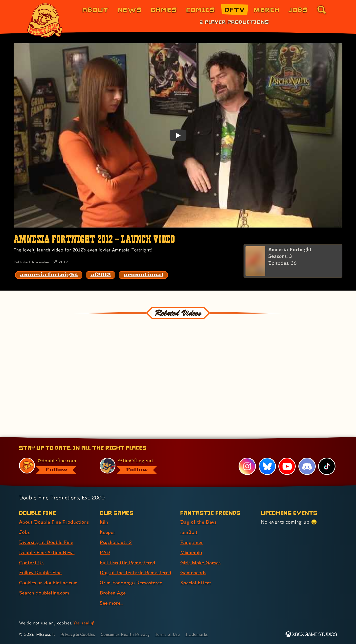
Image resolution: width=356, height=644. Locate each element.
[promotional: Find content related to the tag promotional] (143, 275)
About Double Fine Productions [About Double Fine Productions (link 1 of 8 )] (55, 522)
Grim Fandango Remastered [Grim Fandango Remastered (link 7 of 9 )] (132, 583)
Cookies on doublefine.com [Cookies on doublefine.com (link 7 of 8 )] (49, 583)
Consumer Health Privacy (127, 634)
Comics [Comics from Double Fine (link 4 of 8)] (201, 10)
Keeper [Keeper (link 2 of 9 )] (108, 532)
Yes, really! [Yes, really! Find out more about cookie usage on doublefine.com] (84, 623)
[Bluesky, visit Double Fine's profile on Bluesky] (267, 466)
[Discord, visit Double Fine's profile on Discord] (307, 466)
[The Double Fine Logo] (45, 20)
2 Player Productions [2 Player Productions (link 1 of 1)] (234, 22)
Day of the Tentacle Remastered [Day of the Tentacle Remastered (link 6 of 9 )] (137, 573)
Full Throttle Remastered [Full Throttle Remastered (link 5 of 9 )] (128, 563)
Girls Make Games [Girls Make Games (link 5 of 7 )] (201, 563)
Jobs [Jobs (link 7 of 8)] (298, 10)
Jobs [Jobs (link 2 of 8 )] (25, 532)
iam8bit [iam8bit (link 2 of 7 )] (189, 532)
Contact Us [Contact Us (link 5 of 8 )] (32, 563)
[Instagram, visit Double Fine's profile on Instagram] (247, 466)
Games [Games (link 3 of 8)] (164, 10)
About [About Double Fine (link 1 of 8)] (96, 10)
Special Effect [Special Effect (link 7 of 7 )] (196, 583)
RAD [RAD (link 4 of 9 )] (105, 552)
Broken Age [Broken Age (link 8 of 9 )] (113, 593)
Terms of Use (170, 634)
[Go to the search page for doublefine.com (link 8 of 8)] (322, 10)
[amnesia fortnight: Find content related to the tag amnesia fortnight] (49, 275)
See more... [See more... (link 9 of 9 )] (112, 603)
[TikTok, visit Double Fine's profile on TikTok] (327, 466)
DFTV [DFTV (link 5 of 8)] (235, 10)
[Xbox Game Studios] (311, 634)
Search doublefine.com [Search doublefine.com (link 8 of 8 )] (45, 593)
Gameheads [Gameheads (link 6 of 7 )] (194, 573)
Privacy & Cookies (78, 634)
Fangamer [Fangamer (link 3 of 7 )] (192, 542)
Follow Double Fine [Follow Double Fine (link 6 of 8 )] (41, 573)
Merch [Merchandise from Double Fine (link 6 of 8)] (267, 10)
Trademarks (199, 634)
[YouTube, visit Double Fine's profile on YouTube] (287, 466)
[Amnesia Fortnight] (293, 261)
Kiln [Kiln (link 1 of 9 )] (104, 522)
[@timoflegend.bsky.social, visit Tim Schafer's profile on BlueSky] (134, 466)
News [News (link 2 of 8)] (130, 10)
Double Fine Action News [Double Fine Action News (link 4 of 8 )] (48, 552)
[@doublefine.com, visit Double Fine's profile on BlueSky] (54, 466)
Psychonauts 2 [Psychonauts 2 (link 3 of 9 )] (116, 542)
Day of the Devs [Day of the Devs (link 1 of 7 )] (199, 522)
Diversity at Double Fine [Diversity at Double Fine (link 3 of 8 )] (47, 542)
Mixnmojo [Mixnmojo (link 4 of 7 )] (192, 552)
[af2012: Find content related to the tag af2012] (101, 275)
